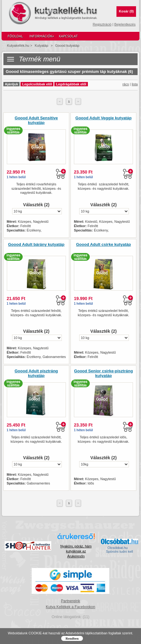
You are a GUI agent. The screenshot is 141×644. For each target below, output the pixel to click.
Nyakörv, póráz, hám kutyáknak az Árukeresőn (76, 551)
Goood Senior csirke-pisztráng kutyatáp (104, 373)
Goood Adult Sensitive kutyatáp (36, 120)
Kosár (126, 11)
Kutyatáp (41, 45)
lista (135, 84)
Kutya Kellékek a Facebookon (71, 607)
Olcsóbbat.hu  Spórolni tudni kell (119, 550)
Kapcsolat (68, 36)
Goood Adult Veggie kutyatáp (104, 118)
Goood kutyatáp (67, 45)
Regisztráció (102, 24)
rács (126, 84)
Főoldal (16, 36)
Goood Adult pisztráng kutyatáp (36, 373)
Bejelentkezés (125, 24)
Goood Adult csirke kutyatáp (104, 245)
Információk (42, 36)
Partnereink (70, 601)
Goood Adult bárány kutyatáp (36, 245)
